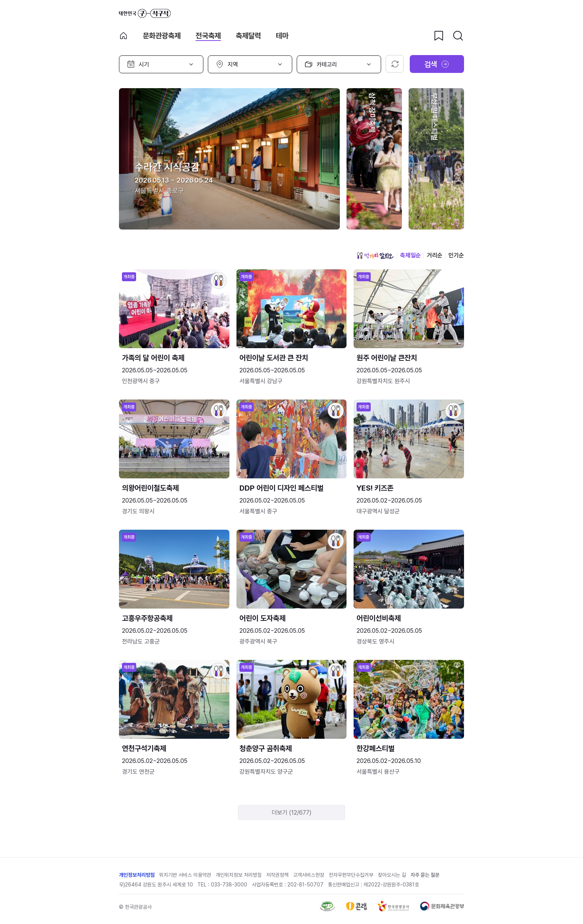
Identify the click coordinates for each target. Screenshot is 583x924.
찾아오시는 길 (392, 875)
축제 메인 (123, 36)
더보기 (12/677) (292, 813)
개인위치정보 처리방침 (239, 875)
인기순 (456, 255)
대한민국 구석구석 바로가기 (145, 13)
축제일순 (410, 255)
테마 (282, 36)
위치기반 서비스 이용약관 (185, 875)
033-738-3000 (229, 885)
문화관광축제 (162, 36)
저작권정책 (277, 875)
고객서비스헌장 (309, 875)
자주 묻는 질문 (425, 875)
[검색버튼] (458, 36)
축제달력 (248, 36)
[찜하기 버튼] (439, 36)
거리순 (435, 255)
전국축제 (208, 36)
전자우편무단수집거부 (351, 875)
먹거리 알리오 (375, 256)
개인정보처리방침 (137, 875)
